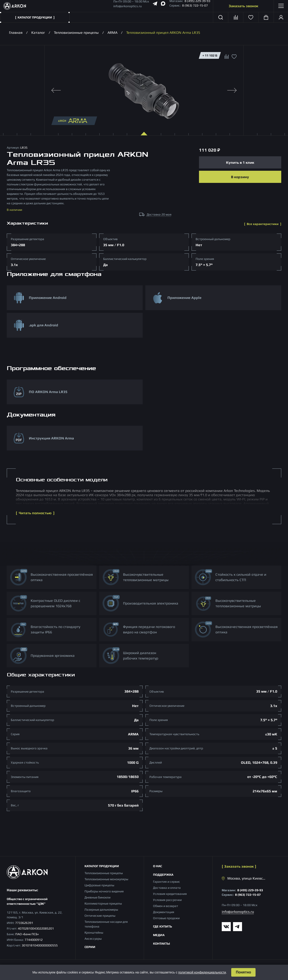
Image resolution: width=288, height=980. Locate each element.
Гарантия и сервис (167, 882)
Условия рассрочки (167, 900)
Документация (164, 912)
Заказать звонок (243, 6)
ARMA (112, 33)
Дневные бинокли (97, 897)
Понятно (243, 972)
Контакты (161, 944)
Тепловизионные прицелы (76, 33)
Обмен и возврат (166, 906)
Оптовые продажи (166, 918)
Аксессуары (93, 939)
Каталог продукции (102, 866)
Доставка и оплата (167, 888)
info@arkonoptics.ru (128, 6)
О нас (158, 866)
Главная (16, 33)
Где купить (162, 926)
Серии (90, 947)
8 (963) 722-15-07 (195, 5)
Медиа (159, 935)
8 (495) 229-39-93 (250, 890)
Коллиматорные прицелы (103, 903)
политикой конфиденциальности (202, 972)
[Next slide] (232, 90)
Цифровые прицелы (99, 885)
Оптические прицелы (100, 916)
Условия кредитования (170, 894)
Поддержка (163, 875)
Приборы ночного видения (104, 891)
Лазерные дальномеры (101, 910)
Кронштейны (94, 932)
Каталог (38, 33)
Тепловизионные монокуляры (106, 879)
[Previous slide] (56, 90)
